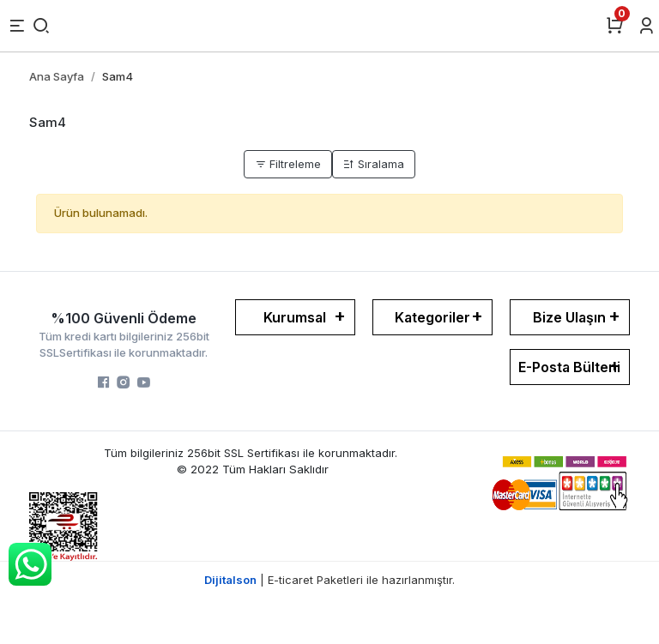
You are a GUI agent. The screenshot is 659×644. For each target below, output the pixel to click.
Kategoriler (432, 317)
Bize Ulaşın (569, 317)
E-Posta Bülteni (569, 367)
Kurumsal (295, 317)
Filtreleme (288, 164)
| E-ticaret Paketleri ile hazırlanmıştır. (329, 580)
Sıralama (374, 164)
